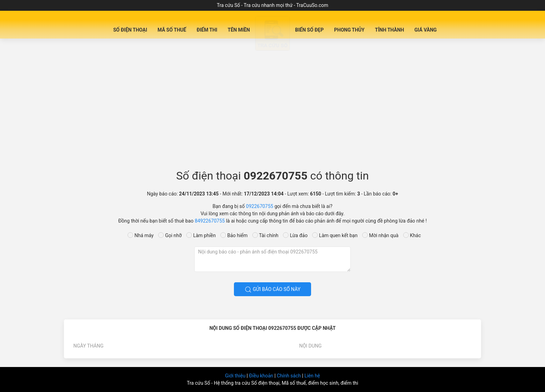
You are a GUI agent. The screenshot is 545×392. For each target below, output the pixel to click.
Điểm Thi (207, 30)
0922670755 (260, 206)
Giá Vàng (425, 30)
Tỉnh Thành (390, 30)
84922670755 (210, 221)
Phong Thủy (349, 30)
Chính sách (289, 376)
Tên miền (239, 30)
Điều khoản (262, 376)
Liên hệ (312, 376)
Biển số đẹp (309, 30)
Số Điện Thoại (130, 30)
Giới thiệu (236, 376)
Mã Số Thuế (172, 30)
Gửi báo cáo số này (273, 290)
